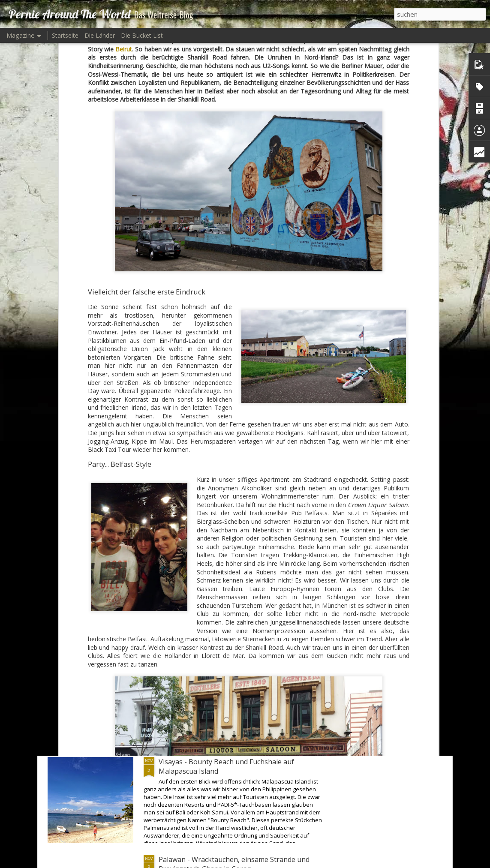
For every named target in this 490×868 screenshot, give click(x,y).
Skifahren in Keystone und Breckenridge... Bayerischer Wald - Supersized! (225, 669)
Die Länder (100, 35)
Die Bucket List (142, 35)
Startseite (65, 35)
